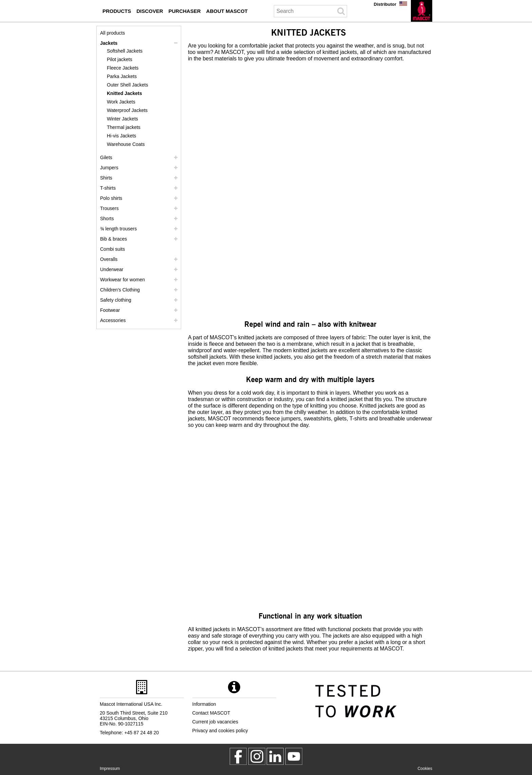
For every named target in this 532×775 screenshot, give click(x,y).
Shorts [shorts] (107, 219)
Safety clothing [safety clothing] (116, 300)
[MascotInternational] (294, 756)
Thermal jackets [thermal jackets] (124, 127)
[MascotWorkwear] (238, 756)
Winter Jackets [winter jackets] (122, 119)
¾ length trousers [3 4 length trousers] (118, 229)
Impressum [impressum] (110, 769)
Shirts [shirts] (106, 178)
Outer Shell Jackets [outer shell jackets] (127, 85)
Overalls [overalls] (109, 259)
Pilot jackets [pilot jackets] (120, 59)
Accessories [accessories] (113, 320)
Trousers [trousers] (109, 208)
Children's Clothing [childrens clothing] (120, 290)
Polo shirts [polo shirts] (111, 198)
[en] (422, 11)
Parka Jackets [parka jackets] (122, 76)
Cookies (425, 769)
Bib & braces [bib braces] (113, 239)
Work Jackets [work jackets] (121, 102)
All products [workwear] (112, 33)
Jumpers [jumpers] (109, 168)
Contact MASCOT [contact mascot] (211, 713)
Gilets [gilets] (106, 157)
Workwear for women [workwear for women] (122, 280)
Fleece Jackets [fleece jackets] (123, 68)
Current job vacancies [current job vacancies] (215, 722)
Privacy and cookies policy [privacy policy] (220, 731)
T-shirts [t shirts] (108, 188)
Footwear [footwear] (110, 310)
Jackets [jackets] (109, 43)
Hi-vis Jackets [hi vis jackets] (121, 136)
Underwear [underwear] (112, 269)
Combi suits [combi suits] (112, 249)
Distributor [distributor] (385, 4)
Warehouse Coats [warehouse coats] (126, 144)
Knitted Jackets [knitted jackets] (124, 93)
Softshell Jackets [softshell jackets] (125, 51)
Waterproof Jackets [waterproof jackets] (127, 110)
